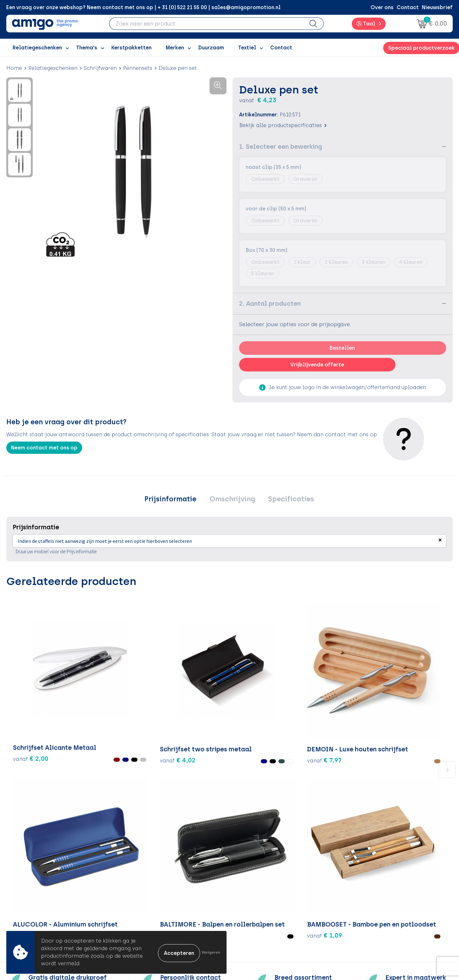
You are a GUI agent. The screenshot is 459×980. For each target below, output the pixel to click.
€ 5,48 (328, 707)
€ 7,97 (179, 697)
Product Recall (256, 902)
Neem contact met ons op (44, 448)
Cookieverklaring (370, 874)
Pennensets (138, 68)
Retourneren (253, 883)
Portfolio (138, 912)
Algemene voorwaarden (379, 864)
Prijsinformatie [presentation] (174, 500)
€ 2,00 (23, 702)
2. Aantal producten (270, 303)
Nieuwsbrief (437, 7)
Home (14, 68)
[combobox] (207, 24)
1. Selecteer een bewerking (281, 147)
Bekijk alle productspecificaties (283, 125)
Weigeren (211, 952)
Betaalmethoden (259, 874)
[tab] (174, 500)
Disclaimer (362, 893)
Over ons (382, 7)
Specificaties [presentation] (288, 500)
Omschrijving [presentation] (232, 500)
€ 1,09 (403, 707)
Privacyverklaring (371, 883)
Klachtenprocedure (262, 893)
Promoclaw (142, 893)
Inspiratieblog (145, 874)
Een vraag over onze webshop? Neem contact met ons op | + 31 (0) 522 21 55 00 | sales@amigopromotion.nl (143, 7)
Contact (408, 7)
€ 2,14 (254, 707)
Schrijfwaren (100, 68)
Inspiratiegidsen (148, 883)
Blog (132, 922)
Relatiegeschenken (53, 68)
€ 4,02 (98, 702)
